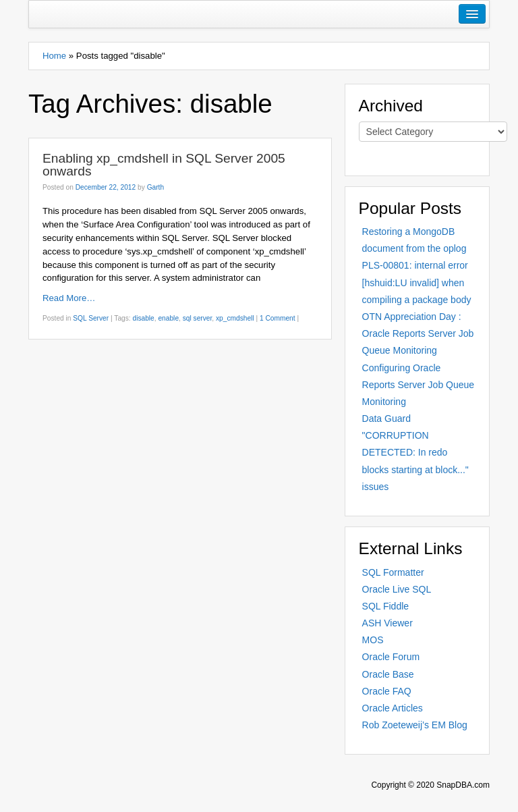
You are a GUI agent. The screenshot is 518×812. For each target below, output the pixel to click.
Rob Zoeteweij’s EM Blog (415, 725)
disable (143, 318)
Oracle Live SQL (397, 589)
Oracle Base (388, 674)
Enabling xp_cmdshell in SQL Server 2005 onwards (164, 165)
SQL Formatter (393, 572)
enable (168, 318)
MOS (373, 640)
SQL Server (91, 318)
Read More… (69, 298)
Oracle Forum (391, 657)
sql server (198, 318)
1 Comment (278, 318)
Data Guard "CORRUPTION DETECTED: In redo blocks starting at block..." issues (415, 453)
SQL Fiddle (386, 606)
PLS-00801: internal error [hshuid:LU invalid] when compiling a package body (417, 282)
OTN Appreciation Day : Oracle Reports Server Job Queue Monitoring (418, 333)
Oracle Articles (393, 708)
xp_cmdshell (235, 318)
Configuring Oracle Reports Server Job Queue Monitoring (419, 385)
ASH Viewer (387, 623)
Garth (155, 187)
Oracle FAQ (387, 691)
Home (54, 56)
